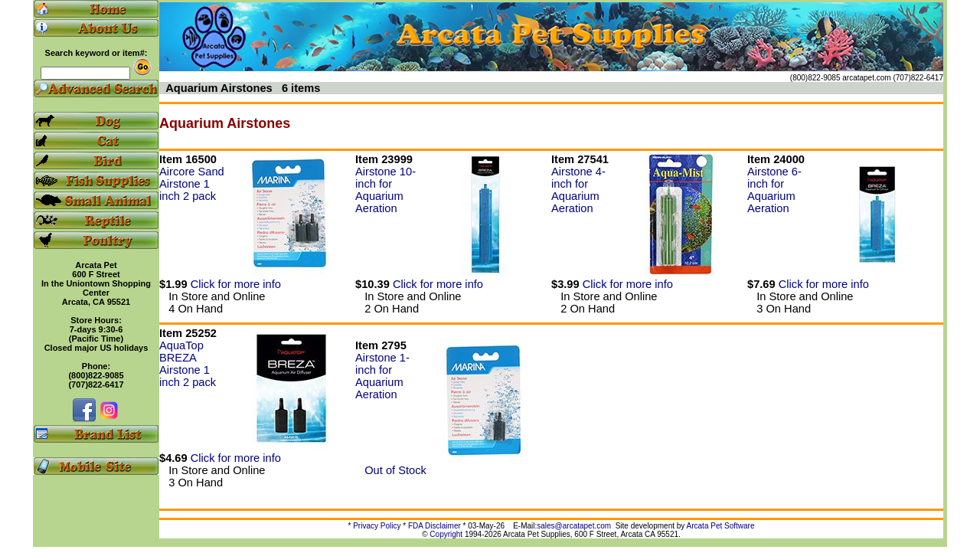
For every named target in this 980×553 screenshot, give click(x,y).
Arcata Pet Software (721, 526)
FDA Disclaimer (434, 526)
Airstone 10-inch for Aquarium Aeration (385, 190)
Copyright (446, 534)
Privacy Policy (377, 526)
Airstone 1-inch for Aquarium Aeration (382, 376)
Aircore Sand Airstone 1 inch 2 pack (192, 184)
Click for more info (236, 284)
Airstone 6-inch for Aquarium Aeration (774, 190)
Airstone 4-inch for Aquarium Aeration (578, 190)
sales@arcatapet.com (574, 526)
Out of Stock (391, 470)
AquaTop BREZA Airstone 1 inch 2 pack (188, 364)
